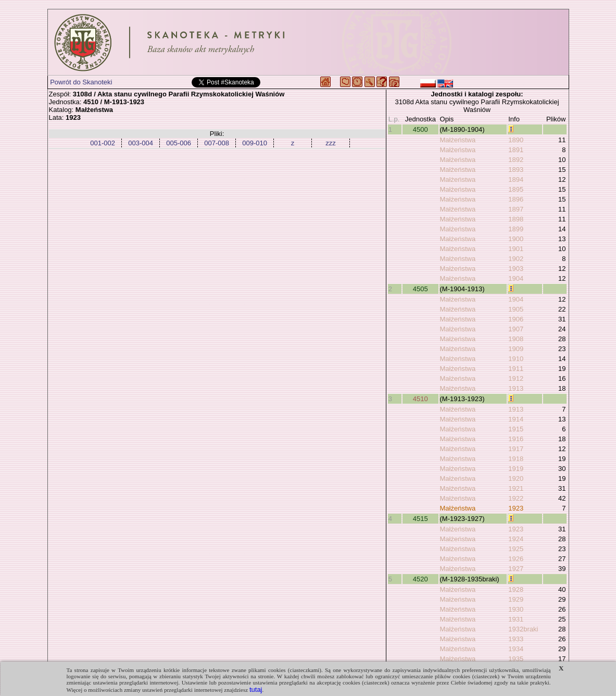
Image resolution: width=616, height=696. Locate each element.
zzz (331, 143)
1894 (516, 179)
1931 (516, 619)
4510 (420, 399)
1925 (516, 549)
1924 (516, 539)
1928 (516, 589)
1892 (516, 160)
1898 (516, 219)
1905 (516, 309)
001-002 (103, 143)
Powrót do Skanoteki (81, 82)
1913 (516, 388)
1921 (516, 488)
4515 (420, 519)
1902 (516, 259)
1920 (516, 478)
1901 (516, 249)
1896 (516, 199)
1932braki (523, 629)
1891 (516, 150)
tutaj (256, 689)
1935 (516, 659)
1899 (516, 229)
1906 (516, 319)
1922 (516, 498)
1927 (516, 569)
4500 (420, 129)
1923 (516, 508)
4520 (420, 579)
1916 (516, 439)
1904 (516, 278)
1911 (516, 369)
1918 (516, 459)
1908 (516, 339)
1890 (516, 140)
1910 (516, 359)
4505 (420, 289)
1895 (516, 189)
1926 (516, 559)
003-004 (141, 143)
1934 (516, 649)
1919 (516, 469)
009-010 (255, 143)
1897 (516, 209)
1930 (516, 609)
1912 (516, 378)
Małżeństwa (458, 140)
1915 (516, 429)
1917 (516, 449)
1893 (516, 170)
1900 (516, 239)
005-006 (179, 143)
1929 (516, 599)
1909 (516, 349)
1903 (516, 269)
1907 (516, 329)
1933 (516, 639)
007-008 (217, 143)
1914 (516, 419)
